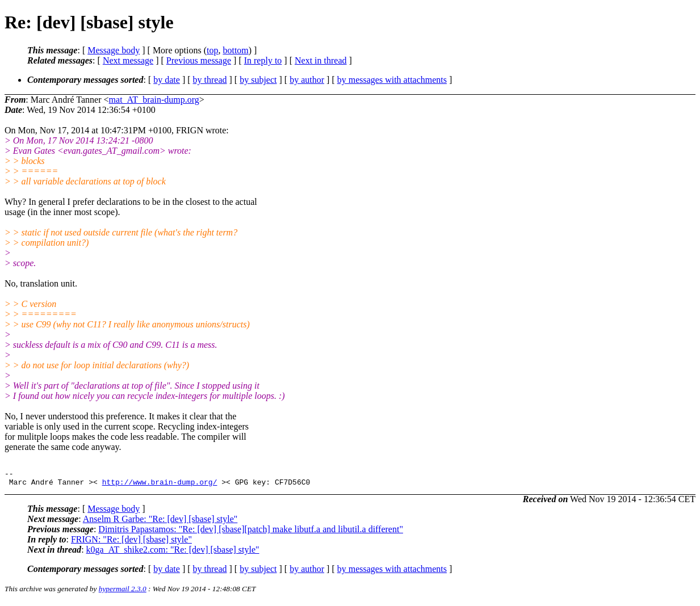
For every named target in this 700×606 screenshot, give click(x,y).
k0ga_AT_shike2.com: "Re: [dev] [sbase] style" (173, 553)
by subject (258, 80)
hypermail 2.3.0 (123, 592)
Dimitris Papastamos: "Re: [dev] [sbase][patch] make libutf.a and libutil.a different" (251, 533)
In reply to (263, 60)
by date (167, 80)
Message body (114, 50)
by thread (210, 80)
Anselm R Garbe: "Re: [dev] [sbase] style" (160, 522)
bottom (235, 50)
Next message (128, 60)
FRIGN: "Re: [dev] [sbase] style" (131, 543)
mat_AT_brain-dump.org (154, 100)
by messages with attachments (392, 80)
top (212, 50)
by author (307, 80)
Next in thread (321, 60)
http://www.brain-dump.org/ (160, 485)
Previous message (199, 60)
